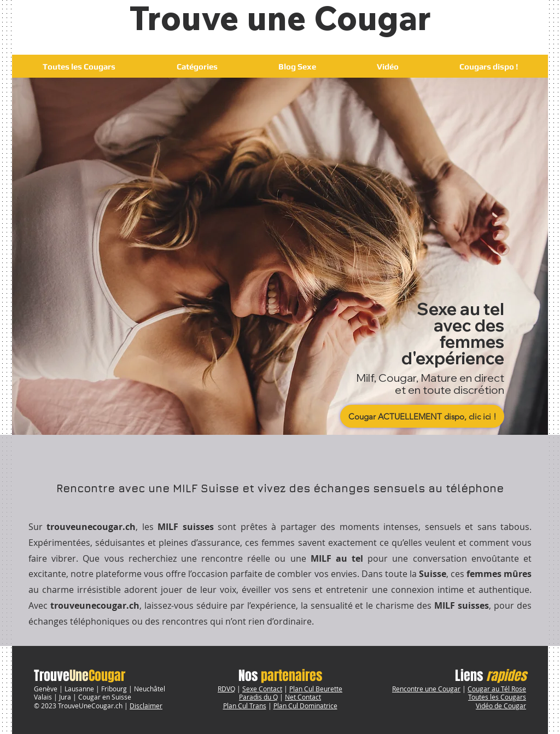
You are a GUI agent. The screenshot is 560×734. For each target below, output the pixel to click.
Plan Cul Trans (245, 706)
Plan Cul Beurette (316, 689)
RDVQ (226, 689)
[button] (197, 66)
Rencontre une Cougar (426, 689)
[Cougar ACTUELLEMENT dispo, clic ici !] (422, 416)
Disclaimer (146, 706)
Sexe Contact (262, 689)
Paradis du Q (258, 697)
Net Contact (303, 697)
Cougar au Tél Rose (497, 689)
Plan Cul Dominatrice (305, 706)
